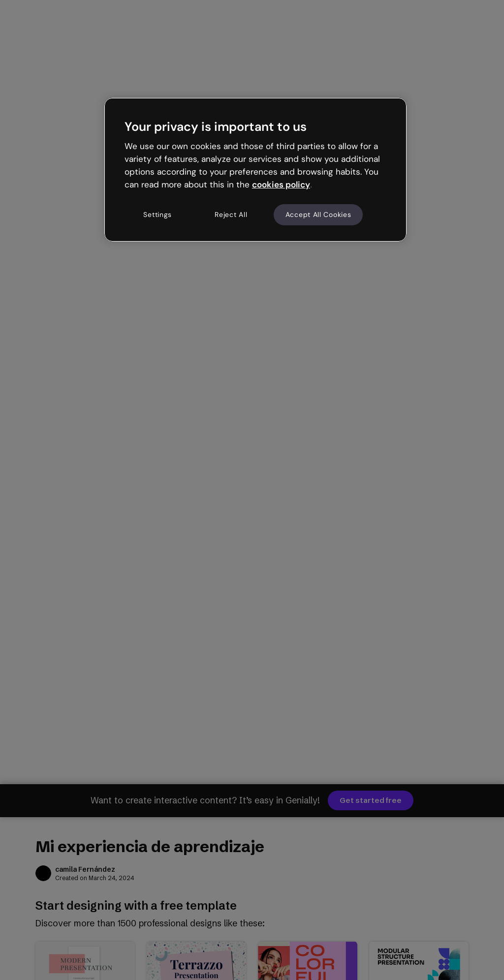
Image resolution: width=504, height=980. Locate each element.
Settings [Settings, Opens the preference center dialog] (157, 214)
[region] (255, 170)
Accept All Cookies (318, 214)
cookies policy (281, 184)
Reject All (231, 214)
